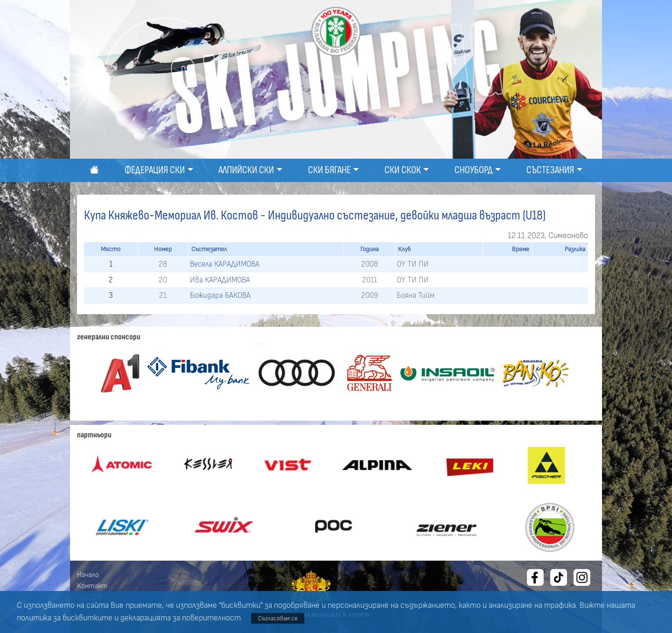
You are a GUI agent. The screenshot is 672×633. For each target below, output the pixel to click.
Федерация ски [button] (155, 170)
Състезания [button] (550, 170)
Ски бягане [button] (329, 170)
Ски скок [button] (403, 170)
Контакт (92, 586)
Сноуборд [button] (474, 170)
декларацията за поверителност (181, 618)
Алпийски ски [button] (246, 170)
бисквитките (87, 618)
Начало (88, 575)
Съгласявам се (278, 618)
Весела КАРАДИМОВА (225, 264)
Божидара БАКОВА (220, 295)
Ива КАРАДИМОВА (220, 280)
